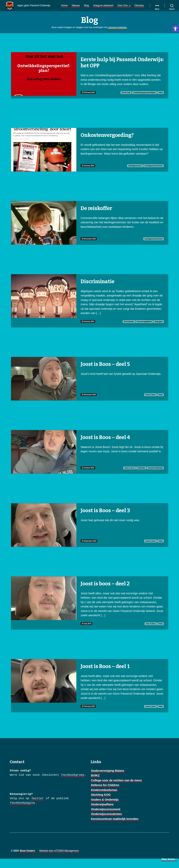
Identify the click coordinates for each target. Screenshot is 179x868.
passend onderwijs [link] (117, 37)
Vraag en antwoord (117, 8)
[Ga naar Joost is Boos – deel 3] (90, 534)
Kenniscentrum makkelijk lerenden (115, 828)
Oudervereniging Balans (108, 780)
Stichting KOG (101, 804)
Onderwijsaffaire (102, 814)
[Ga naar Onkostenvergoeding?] (90, 159)
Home (78, 8)
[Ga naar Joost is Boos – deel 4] (90, 461)
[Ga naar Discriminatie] (90, 310)
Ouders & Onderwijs (105, 809)
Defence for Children (105, 794)
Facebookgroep (73, 784)
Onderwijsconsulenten (106, 823)
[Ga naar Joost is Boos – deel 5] (90, 388)
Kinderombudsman (104, 799)
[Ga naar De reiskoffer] (90, 232)
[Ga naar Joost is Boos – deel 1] (90, 695)
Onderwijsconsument (106, 818)
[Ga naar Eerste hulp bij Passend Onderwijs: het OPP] (90, 85)
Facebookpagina (23, 812)
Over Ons (136, 8)
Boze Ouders (27, 860)
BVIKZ (95, 785)
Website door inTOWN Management (59, 860)
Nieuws (89, 8)
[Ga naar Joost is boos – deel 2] (90, 612)
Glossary (139, 12)
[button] (175, 29)
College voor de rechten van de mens (116, 790)
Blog (100, 8)
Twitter (37, 808)
